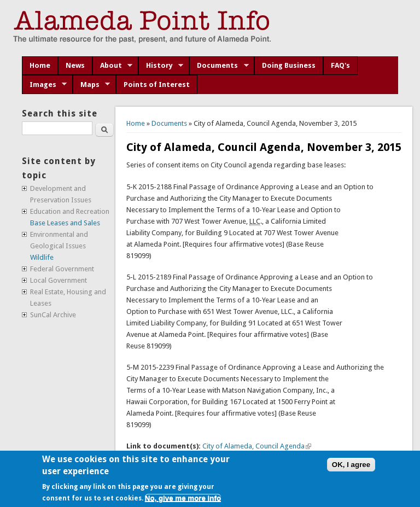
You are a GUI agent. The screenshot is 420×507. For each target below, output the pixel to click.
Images (45, 85)
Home (40, 65)
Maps (92, 85)
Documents (219, 66)
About (113, 66)
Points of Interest (157, 85)
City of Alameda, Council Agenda (257, 446)
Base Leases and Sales (65, 223)
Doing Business (289, 65)
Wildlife (42, 257)
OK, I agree (351, 465)
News (75, 65)
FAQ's (340, 65)
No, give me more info (183, 498)
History (161, 66)
